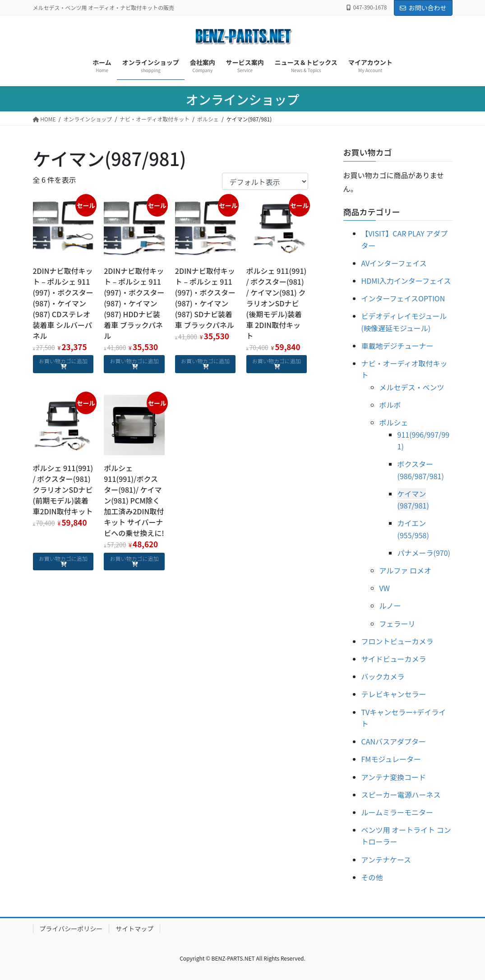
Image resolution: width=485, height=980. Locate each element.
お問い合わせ (423, 8)
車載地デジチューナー (397, 346)
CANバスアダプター (394, 741)
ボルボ (390, 405)
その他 (372, 877)
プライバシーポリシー (71, 929)
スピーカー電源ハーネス (401, 795)
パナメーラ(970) (424, 553)
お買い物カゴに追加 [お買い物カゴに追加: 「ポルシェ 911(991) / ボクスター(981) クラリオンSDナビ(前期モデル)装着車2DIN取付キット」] (63, 558)
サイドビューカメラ (394, 659)
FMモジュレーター (391, 759)
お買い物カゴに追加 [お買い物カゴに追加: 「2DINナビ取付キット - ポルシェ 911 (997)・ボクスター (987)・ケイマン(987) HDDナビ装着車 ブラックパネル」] (134, 361)
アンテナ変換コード (394, 777)
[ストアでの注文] (265, 181)
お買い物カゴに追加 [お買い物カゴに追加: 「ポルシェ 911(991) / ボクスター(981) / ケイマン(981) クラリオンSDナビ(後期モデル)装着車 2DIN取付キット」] (277, 361)
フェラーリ (397, 624)
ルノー (390, 606)
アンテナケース (386, 860)
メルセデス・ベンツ (412, 387)
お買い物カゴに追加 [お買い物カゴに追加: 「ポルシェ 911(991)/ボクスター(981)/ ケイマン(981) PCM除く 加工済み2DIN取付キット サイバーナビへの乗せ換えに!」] (134, 558)
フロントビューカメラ (397, 641)
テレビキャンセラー (394, 694)
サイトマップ (134, 929)
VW (385, 588)
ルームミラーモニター (397, 812)
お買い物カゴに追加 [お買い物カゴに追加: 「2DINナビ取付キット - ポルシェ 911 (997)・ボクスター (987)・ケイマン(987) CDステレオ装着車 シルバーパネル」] (63, 361)
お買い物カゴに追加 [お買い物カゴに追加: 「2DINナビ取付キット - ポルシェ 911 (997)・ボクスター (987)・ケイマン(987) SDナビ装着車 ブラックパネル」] (205, 361)
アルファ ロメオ (405, 570)
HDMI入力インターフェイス (406, 281)
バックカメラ (383, 676)
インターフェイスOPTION (403, 298)
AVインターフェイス (394, 263)
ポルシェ (394, 422)
